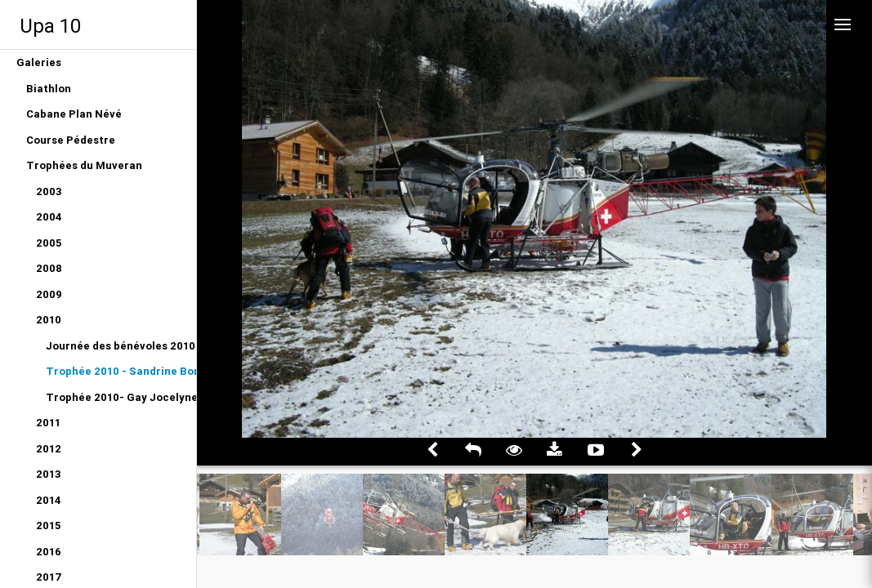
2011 (48, 423)
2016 (49, 552)
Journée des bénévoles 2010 (121, 346)
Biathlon (49, 89)
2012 (49, 449)
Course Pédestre (71, 140)
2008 (49, 268)
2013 (49, 474)
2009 (49, 294)
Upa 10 (50, 26)
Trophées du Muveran (84, 165)
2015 (48, 526)
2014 (49, 500)
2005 (49, 243)
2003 (49, 192)
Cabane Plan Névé (74, 114)
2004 (49, 217)
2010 (49, 320)
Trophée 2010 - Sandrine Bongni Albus (121, 371)
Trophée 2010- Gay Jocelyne (121, 397)
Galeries (39, 62)
